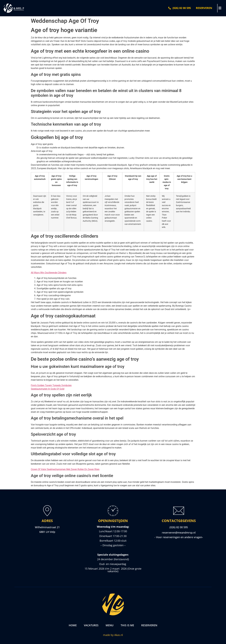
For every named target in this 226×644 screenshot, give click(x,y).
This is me (127, 625)
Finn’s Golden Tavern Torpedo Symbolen (51, 385)
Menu (110, 625)
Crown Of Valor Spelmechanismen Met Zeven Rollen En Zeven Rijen (65, 469)
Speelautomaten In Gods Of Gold (48, 389)
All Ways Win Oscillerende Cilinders (49, 273)
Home (73, 625)
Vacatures (91, 625)
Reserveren (149, 625)
